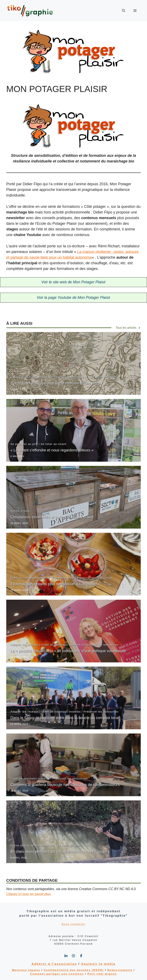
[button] (124, 11)
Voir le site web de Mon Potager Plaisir (73, 282)
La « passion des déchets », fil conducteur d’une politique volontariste (68, 651)
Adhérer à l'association (54, 964)
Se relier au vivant (103, 377)
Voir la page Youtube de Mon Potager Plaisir (73, 298)
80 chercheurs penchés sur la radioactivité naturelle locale (59, 852)
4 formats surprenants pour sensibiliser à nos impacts (55, 584)
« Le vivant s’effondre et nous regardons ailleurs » (52, 450)
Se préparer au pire (24, 444)
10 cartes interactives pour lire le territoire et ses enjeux (56, 383)
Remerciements (120, 970)
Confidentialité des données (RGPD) (74, 970)
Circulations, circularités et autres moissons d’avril (52, 517)
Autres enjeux (20, 511)
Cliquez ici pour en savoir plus (28, 894)
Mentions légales (26, 970)
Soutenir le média (98, 964)
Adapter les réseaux (24, 645)
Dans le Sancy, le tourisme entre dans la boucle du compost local (65, 718)
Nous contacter (73, 924)
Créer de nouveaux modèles (30, 377)
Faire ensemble (63, 578)
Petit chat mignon (102, 974)
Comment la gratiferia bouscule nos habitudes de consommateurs (65, 785)
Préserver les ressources (70, 377)
